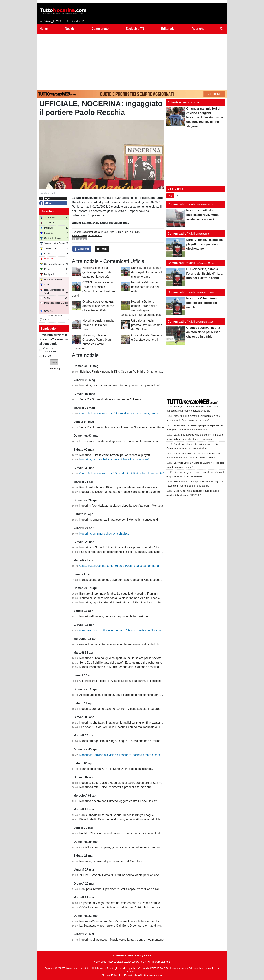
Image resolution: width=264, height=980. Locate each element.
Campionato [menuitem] (100, 29)
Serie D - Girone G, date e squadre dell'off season (112, 399)
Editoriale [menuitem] (168, 29)
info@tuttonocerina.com (149, 975)
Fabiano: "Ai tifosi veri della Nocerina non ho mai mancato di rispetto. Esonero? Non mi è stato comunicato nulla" (153, 727)
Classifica (47, 211)
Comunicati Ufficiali (92, 232)
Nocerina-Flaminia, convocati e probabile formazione (114, 616)
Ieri (177, 195)
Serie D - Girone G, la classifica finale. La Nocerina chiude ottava (122, 427)
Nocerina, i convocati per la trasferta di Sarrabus (111, 861)
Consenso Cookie (123, 955)
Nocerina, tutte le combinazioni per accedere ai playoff (115, 455)
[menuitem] (221, 29)
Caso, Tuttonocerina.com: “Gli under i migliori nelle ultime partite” (122, 473)
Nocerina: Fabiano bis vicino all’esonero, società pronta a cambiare (123, 755)
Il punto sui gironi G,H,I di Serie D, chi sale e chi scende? (116, 769)
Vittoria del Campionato (49, 350)
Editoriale (174, 102)
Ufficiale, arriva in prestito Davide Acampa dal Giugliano (147, 325)
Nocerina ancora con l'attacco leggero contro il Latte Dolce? (118, 801)
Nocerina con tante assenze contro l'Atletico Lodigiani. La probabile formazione (131, 709)
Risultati (54, 368)
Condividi (82, 249)
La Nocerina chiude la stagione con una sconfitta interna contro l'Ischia (125, 441)
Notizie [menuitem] (70, 29)
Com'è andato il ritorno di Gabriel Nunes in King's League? (117, 815)
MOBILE (159, 962)
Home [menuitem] (44, 29)
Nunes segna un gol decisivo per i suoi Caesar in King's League (121, 580)
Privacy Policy (143, 955)
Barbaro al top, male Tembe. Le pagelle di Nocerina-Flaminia (119, 594)
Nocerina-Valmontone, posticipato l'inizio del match (146, 287)
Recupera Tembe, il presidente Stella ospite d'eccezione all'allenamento (126, 889)
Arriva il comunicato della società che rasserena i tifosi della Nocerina (124, 644)
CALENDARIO (131, 962)
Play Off (47, 356)
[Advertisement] (132, 61)
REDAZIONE (115, 962)
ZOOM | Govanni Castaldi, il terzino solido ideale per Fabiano (119, 875)
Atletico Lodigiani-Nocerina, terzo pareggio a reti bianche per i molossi (125, 695)
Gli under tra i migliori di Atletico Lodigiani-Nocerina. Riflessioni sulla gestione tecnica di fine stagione (145, 681)
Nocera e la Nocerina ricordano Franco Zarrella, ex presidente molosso (125, 492)
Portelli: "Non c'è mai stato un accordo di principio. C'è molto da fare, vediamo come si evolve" (141, 833)
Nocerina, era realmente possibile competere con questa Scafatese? (124, 385)
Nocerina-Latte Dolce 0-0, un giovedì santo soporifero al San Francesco (126, 783)
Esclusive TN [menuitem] (135, 29)
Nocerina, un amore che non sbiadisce (104, 534)
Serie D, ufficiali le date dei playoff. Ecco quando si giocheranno (147, 272)
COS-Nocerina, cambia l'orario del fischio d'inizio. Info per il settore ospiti (127, 907)
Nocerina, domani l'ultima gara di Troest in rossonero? (114, 459)
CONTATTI (147, 962)
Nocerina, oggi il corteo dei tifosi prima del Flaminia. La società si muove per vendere (135, 602)
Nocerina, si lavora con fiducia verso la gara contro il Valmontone (122, 940)
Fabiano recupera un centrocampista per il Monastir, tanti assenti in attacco (128, 552)
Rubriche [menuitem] (198, 29)
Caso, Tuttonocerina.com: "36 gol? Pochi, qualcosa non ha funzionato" (125, 566)
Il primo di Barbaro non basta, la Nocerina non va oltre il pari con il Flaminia (128, 598)
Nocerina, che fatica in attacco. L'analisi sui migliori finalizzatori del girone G (129, 723)
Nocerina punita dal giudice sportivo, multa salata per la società (97, 272)
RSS (168, 962)
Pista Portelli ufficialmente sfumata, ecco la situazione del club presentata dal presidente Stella (141, 819)
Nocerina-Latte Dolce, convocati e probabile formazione (115, 787)
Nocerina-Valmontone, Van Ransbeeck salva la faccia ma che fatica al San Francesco (135, 921)
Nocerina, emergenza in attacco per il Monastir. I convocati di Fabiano (125, 520)
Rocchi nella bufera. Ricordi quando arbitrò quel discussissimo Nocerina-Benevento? (134, 487)
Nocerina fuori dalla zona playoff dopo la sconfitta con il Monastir (121, 506)
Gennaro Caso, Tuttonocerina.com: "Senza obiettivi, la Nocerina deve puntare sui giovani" (138, 630)
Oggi (170, 195)
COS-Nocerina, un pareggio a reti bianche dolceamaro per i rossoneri (124, 847)
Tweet (102, 249)
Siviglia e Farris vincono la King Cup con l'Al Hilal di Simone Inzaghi (123, 372)
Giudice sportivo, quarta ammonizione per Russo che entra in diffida (98, 306)
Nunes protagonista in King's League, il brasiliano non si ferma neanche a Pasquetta (134, 741)
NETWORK (100, 962)
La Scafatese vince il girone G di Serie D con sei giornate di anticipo (123, 926)
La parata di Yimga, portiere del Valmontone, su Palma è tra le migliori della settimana (135, 903)
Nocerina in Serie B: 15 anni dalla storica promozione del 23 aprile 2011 (126, 547)
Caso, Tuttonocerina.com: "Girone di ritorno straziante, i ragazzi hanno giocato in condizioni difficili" (144, 413)
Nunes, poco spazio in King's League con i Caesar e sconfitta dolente (124, 667)
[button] (54, 362)
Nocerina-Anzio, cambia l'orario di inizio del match (98, 325)
